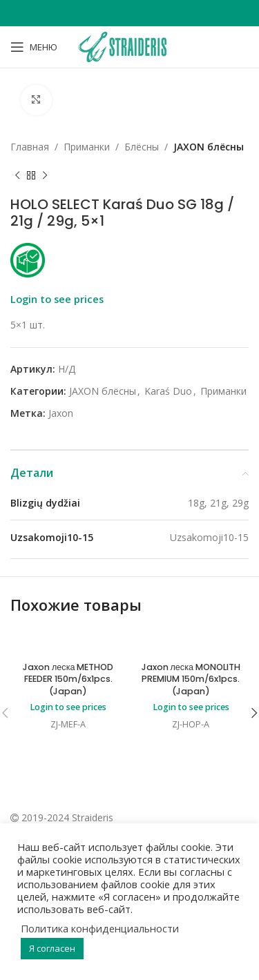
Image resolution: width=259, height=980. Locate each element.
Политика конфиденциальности (100, 928)
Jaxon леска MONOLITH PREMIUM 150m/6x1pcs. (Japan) (191, 679)
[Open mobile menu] (34, 47)
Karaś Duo (168, 391)
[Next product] (45, 176)
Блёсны (142, 147)
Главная (30, 147)
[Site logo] (129, 46)
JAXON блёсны (209, 147)
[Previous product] (17, 176)
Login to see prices (57, 300)
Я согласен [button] (52, 948)
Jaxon (61, 414)
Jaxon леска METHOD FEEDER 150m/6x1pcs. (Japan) (68, 679)
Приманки (87, 147)
